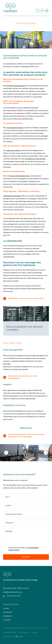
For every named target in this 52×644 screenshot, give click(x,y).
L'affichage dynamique (12, 196)
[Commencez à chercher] (37, 11)
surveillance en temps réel (35, 159)
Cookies (35, 632)
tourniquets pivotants (15, 128)
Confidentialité (10, 632)
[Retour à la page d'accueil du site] (10, 8)
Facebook (7, 612)
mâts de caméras (13, 151)
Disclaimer (24, 632)
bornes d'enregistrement (20, 176)
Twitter (6, 609)
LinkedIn (7, 620)
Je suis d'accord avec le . (23, 549)
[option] (26, 40)
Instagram (8, 616)
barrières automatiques (16, 86)
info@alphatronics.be (13, 592)
